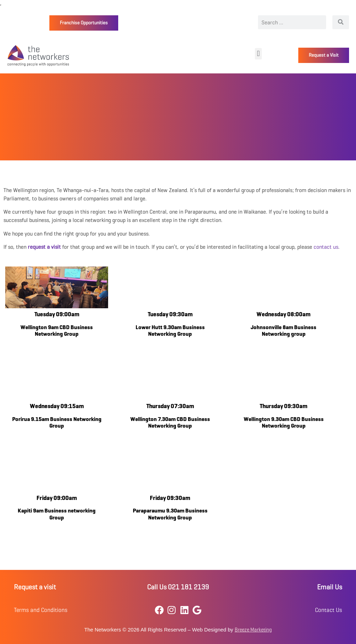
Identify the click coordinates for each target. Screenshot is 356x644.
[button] (258, 54)
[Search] (341, 22)
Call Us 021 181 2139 (178, 587)
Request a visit (35, 587)
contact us (326, 247)
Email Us (330, 587)
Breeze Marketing (253, 630)
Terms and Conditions (41, 610)
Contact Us (329, 610)
